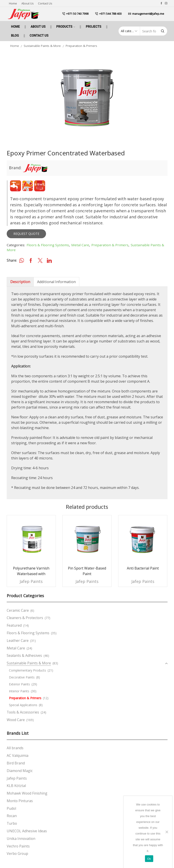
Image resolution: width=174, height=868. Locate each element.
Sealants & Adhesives (24, 655)
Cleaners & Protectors (25, 618)
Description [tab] (20, 282)
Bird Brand (16, 763)
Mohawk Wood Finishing (27, 793)
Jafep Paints (31, 581)
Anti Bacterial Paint (143, 568)
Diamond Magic (20, 771)
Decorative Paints (22, 677)
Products (66, 27)
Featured (14, 625)
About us (27, 3)
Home (13, 3)
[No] (167, 832)
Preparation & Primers (81, 46)
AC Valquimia (18, 755)
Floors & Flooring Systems (48, 245)
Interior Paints (19, 691)
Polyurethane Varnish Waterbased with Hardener (31, 574)
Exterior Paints (19, 684)
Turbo (12, 823)
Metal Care (80, 245)
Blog (15, 35)
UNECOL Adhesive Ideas (27, 831)
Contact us (45, 3)
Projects (94, 27)
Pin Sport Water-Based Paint (87, 571)
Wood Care (16, 720)
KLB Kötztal (16, 786)
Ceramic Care (18, 610)
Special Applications (23, 705)
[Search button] (163, 31)
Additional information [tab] (56, 282)
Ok (149, 859)
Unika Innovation (21, 839)
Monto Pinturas (20, 801)
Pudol (11, 808)
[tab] (20, 282)
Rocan (12, 816)
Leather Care (18, 641)
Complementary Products (27, 670)
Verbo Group (17, 853)
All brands (15, 748)
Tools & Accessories (23, 712)
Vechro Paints (18, 846)
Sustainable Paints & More (42, 46)
